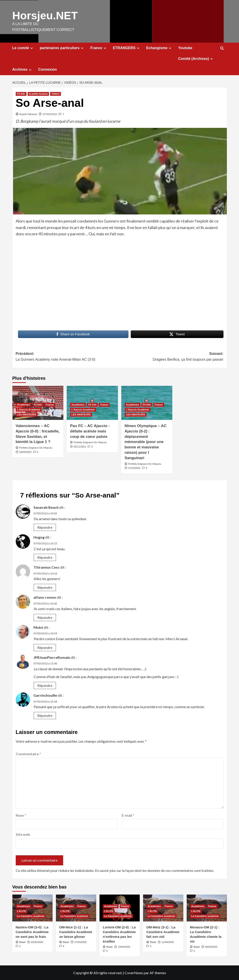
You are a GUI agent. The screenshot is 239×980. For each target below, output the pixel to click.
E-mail (128, 815)
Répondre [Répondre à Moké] (45, 647)
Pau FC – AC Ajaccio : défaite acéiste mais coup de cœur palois (90, 431)
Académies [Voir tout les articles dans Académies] (24, 404)
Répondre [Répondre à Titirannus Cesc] (45, 587)
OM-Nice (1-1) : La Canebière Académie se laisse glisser (76, 932)
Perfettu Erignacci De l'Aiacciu (36, 447)
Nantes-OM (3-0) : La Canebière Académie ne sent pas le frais (32, 932)
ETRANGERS (127, 48)
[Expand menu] (32, 48)
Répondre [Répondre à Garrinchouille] (45, 715)
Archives (23, 69)
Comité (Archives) (196, 59)
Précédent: (68, 357)
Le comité (23, 48)
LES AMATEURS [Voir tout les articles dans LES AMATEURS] (27, 414)
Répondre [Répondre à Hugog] (45, 557)
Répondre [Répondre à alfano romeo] (45, 617)
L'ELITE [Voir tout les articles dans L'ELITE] (22, 911)
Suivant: (172, 357)
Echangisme (159, 48)
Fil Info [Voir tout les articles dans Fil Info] (21, 94)
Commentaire (28, 754)
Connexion (48, 69)
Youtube (185, 48)
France (99, 48)
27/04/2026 (81, 942)
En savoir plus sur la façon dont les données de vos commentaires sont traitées (154, 870)
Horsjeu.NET (45, 15)
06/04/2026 (211, 947)
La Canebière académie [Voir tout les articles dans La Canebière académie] (31, 916)
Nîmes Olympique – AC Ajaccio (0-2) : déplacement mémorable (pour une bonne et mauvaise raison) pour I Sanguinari (146, 442)
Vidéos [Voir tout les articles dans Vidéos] (55, 94)
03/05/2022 (25, 452)
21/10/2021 (134, 468)
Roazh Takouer (28, 114)
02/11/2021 (80, 446)
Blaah (22, 942)
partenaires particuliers (62, 48)
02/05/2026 (37, 942)
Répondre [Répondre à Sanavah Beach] (45, 527)
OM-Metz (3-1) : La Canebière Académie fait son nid (163, 932)
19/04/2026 (124, 947)
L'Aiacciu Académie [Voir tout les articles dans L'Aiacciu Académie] (29, 409)
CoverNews (134, 972)
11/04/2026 (168, 942)
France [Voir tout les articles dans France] (50, 404)
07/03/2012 (50, 114)
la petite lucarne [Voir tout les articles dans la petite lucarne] (38, 94)
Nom (21, 815)
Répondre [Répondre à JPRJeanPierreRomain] (45, 685)
